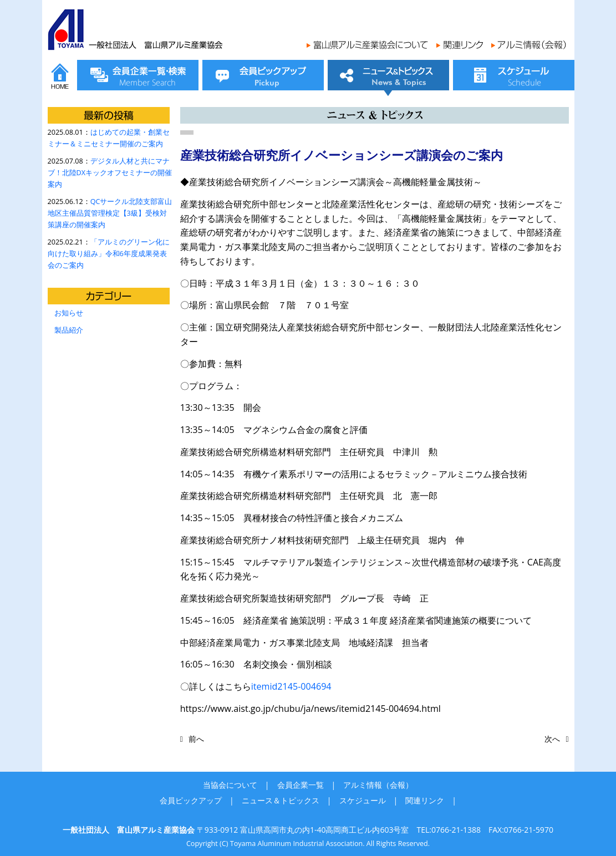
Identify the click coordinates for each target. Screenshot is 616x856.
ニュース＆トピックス (281, 800)
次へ (552, 739)
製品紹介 (69, 330)
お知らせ (69, 313)
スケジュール (363, 800)
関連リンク (425, 800)
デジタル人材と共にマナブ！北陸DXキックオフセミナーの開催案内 (110, 173)
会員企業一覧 (301, 785)
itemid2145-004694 (291, 686)
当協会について (230, 785)
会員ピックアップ (191, 800)
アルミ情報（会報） (378, 785)
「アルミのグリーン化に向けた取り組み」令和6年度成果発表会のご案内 (109, 254)
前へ (196, 739)
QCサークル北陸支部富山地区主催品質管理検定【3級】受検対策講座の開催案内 (110, 213)
